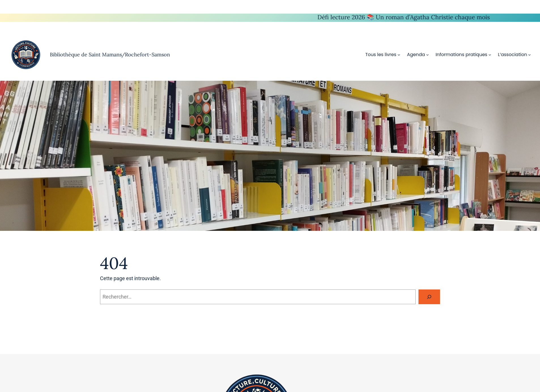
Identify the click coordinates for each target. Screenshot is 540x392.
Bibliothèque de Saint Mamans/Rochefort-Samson (110, 55)
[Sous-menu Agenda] (428, 55)
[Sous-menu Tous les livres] (399, 55)
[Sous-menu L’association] (530, 55)
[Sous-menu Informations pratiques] (490, 55)
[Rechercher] (429, 297)
